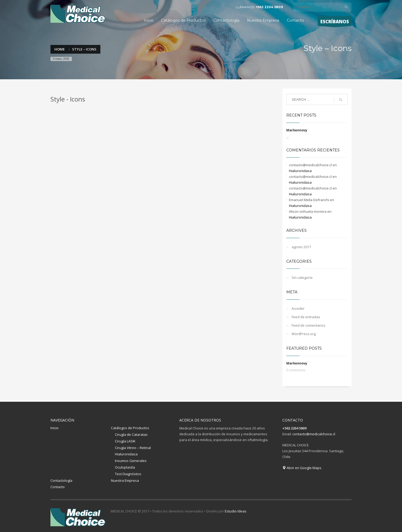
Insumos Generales (131, 461)
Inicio (55, 428)
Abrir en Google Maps (302, 468)
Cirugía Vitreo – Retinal (133, 448)
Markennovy (297, 130)
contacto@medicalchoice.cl (314, 434)
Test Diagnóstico (128, 474)
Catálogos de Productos (130, 428)
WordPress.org (304, 334)
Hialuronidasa (300, 171)
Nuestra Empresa (125, 480)
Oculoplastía (125, 467)
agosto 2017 (301, 247)
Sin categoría (302, 277)
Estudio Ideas (236, 511)
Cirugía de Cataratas (131, 434)
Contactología (61, 480)
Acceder (298, 308)
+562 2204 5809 (269, 7)
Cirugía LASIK (125, 441)
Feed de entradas (306, 317)
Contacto (58, 487)
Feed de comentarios (308, 325)
